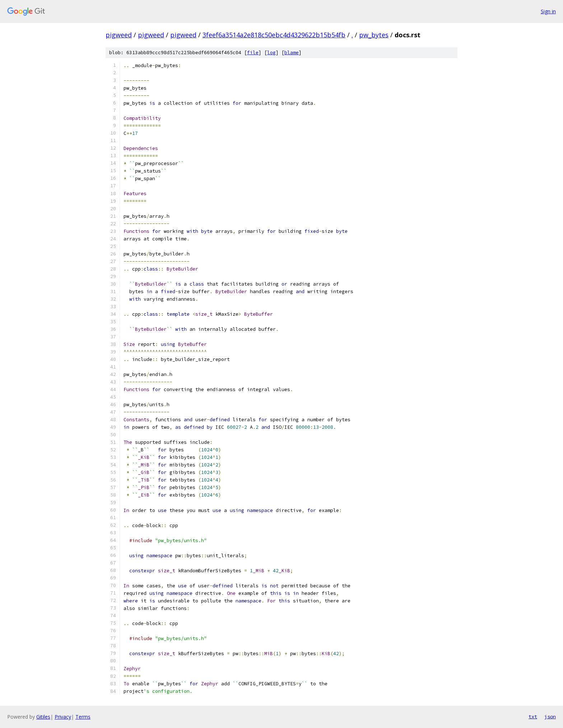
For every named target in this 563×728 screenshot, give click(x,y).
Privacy (63, 717)
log (271, 53)
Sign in (548, 11)
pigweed (119, 35)
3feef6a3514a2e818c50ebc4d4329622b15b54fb (274, 35)
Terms (83, 717)
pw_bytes (374, 35)
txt (533, 717)
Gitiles (43, 717)
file (253, 53)
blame (292, 53)
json (550, 717)
